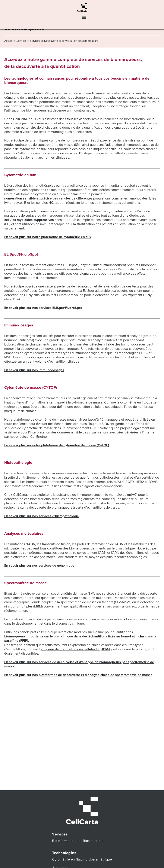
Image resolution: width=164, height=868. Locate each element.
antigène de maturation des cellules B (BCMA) (76, 649)
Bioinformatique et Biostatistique (78, 841)
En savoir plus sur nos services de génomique (39, 566)
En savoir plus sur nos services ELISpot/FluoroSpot (43, 308)
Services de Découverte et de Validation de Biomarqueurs (64, 41)
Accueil (9, 41)
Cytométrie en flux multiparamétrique (82, 859)
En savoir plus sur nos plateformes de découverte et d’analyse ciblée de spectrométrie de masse (78, 675)
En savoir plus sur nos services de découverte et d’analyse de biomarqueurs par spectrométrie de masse (79, 664)
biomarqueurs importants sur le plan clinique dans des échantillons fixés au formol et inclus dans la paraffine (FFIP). (80, 639)
